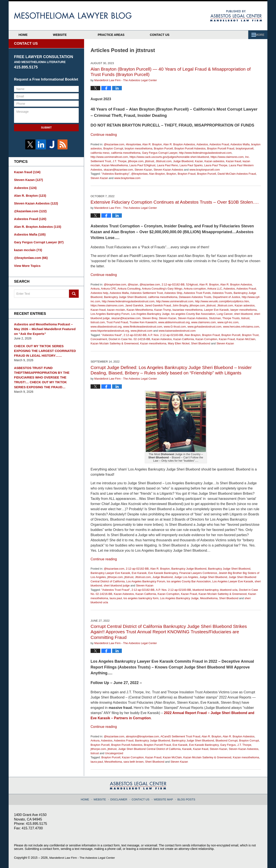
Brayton (171, 174)
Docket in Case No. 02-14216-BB (129, 339)
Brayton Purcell (163, 148)
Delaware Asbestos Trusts (195, 297)
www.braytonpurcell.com (205, 170)
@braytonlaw (139, 174)
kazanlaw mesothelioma (187, 310)
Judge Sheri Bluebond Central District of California (149, 749)
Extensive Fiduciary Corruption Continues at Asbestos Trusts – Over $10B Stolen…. (175, 202)
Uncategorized (114, 753)
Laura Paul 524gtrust (142, 165)
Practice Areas (186, 35)
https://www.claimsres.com (227, 157)
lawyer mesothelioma (243, 310)
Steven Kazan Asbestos (168, 170)
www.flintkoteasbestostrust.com (143, 327)
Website (71, 35)
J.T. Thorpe (120, 161)
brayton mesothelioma (138, 148)
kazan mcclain (116, 310)
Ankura (95, 289)
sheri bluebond (243, 314)
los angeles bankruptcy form (141, 598)
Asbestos (202, 144)
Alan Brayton (157, 174)
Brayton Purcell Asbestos (190, 148)
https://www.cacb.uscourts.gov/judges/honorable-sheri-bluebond (169, 157)
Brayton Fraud (187, 174)
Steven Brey (150, 318)
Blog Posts (185, 798)
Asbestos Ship (173, 293)
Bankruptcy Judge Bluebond (189, 569)
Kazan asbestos (214, 161)
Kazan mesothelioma (153, 343)
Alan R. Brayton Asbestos (179, 144)
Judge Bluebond (183, 161)
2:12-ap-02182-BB (173, 284)
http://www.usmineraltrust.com (109, 157)
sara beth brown (134, 762)
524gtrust (192, 284)
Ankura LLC (215, 289)
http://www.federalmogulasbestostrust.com (205, 153)
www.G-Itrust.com (175, 327)
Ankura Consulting (129, 289)
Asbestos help (99, 293)
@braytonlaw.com (115, 284)
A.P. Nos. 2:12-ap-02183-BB (165, 335)
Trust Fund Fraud (117, 322)
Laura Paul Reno (168, 165)
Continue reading (104, 135)
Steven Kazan (143, 170)
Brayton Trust (250, 335)
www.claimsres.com (204, 322)
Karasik (187, 749)
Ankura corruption (195, 289)
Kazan (199, 161)
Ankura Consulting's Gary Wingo (162, 289)
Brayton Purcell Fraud (221, 148)
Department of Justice (226, 297)
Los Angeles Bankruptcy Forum (110, 314)
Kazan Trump (163, 310)
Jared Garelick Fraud (158, 305)
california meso (100, 153)
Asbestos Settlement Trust (147, 293)
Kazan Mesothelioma (115, 165)
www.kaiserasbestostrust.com (177, 331)
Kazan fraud (234, 161)
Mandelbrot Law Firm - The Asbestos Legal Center (83, 858)
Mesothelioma (209, 598)
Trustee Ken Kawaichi (143, 322)
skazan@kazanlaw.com (118, 170)
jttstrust (150, 161)
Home (29, 35)
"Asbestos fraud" (112, 335)
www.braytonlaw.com (127, 178)
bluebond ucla (229, 590)
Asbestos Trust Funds (197, 293)
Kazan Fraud (227, 339)
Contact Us (240, 35)
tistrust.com (98, 322)
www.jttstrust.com (142, 331)
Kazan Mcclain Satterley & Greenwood (115, 343)
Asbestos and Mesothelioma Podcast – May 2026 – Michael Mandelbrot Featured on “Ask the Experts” (46, 325)
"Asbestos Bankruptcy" (115, 174)
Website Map (163, 798)
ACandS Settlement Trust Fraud (180, 736)
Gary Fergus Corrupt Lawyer (160, 153)
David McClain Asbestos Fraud (237, 174)
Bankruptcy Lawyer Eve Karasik (110, 573)
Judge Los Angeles (186, 577)
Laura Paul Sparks (191, 165)
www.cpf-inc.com (228, 322)
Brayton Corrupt (113, 148)
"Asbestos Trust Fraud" (116, 590)
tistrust (245, 318)
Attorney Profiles (125, 35)
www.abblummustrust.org (174, 322)
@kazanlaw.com (114, 144)
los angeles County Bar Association (193, 314)
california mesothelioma (126, 153)
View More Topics (27, 263)
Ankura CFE (109, 289)
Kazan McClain (246, 339)
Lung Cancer (225, 314)
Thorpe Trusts (231, 318)
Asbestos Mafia (240, 144)
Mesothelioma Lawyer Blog (73, 16)
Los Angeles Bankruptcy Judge (150, 314)
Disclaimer (120, 798)
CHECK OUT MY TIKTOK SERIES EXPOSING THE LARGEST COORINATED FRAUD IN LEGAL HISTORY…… (46, 347)
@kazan (133, 284)
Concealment (99, 339)
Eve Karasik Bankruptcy (163, 573)
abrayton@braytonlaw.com (143, 736)
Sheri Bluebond (201, 343)
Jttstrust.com (164, 161)
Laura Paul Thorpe (216, 165)
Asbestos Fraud (219, 144)
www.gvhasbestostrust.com (204, 327)
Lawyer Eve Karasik (216, 310)
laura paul (116, 598)
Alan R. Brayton (152, 144)
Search (74, 291)
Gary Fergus (228, 745)
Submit (46, 128)
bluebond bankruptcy (205, 590)
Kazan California (184, 339)
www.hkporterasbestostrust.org (110, 331)
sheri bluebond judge (117, 585)
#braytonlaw (133, 144)
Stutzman (215, 318)
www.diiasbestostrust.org (106, 327)
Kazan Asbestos (162, 339)
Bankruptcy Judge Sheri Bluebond (125, 297)
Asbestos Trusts (222, 293)
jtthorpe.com (136, 161)
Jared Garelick (134, 305)
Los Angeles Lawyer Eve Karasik (233, 581)
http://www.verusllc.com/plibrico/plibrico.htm (222, 301)
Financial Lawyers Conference (198, 573)
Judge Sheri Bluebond (213, 577)
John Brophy (180, 305)
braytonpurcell (245, 148)
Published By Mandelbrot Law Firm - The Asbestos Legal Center (236, 16)
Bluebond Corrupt (227, 740)
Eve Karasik (139, 573)
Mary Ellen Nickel (179, 343)
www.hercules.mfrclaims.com (241, 327)
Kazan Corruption (206, 339)
